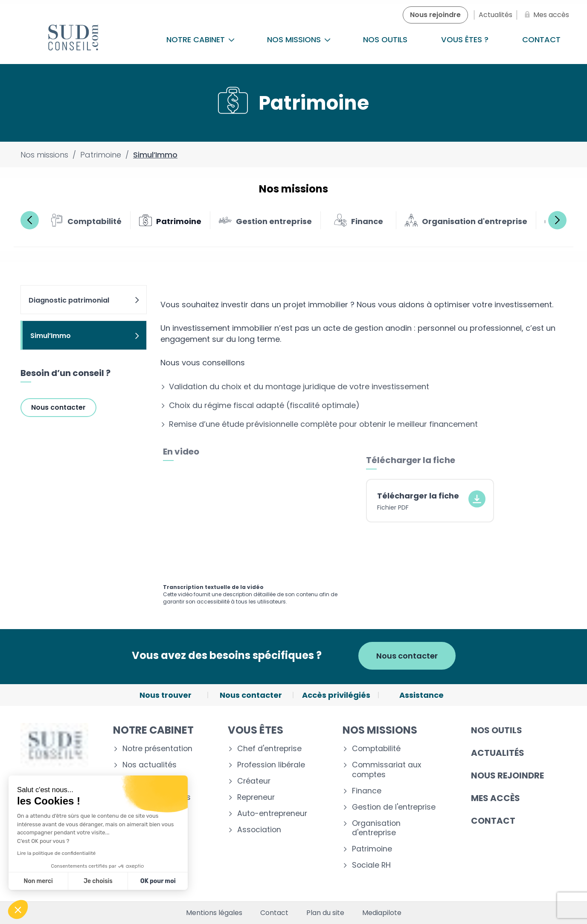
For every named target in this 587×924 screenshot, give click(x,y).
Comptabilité (376, 749)
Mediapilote (382, 913)
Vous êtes (256, 730)
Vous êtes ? (465, 39)
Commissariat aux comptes (386, 770)
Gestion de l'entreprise (394, 807)
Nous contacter (58, 407)
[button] (18, 909)
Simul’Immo (85, 336)
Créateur (254, 781)
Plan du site (325, 913)
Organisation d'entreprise (376, 828)
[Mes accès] (545, 15)
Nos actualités (150, 765)
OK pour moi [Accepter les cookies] (158, 881)
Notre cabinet (201, 39)
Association (259, 830)
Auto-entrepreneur (272, 814)
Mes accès (495, 798)
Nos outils (385, 39)
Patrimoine (372, 849)
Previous (30, 220)
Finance (367, 791)
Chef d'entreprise (269, 749)
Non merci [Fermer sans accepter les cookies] (38, 881)
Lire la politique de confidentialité (56, 853)
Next (557, 220)
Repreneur (256, 797)
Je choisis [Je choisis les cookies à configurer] (98, 881)
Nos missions (299, 39)
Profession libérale (271, 765)
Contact (493, 821)
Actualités (498, 753)
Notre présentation (157, 749)
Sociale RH (371, 865)
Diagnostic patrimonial (84, 300)
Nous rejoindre (507, 775)
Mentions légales (214, 913)
